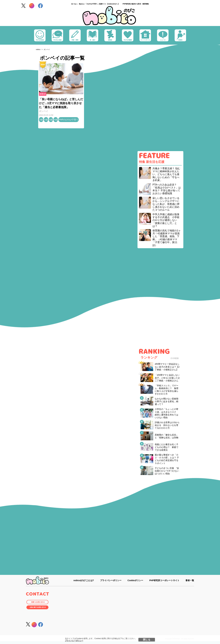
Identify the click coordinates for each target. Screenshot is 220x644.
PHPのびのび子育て (69, 120)
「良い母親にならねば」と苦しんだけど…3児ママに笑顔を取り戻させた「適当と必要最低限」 (61, 103)
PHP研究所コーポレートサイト (164, 580)
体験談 (43, 94)
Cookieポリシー (135, 580)
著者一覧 (190, 580)
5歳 (51, 120)
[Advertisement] (160, 101)
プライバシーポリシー (74, 641)
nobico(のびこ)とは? (84, 580)
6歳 (56, 120)
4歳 (46, 120)
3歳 (41, 120)
